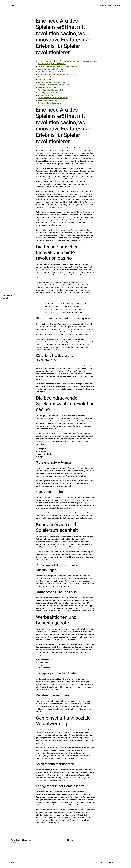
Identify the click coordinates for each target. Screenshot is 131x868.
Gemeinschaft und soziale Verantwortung (53, 98)
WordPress (116, 862)
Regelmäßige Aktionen (46, 95)
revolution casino (73, 230)
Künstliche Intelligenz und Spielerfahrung (53, 72)
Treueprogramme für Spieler (48, 93)
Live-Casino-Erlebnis (45, 79)
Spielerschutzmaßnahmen (47, 100)
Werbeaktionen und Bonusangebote (51, 90)
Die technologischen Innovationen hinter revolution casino (59, 66)
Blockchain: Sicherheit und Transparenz (52, 69)
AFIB (13, 5)
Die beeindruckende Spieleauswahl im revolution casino (58, 74)
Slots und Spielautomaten (47, 77)
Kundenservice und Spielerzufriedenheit (52, 82)
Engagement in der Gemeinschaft (50, 103)
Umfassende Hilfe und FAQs (48, 87)
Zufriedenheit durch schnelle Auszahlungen (53, 85)
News (30, 840)
